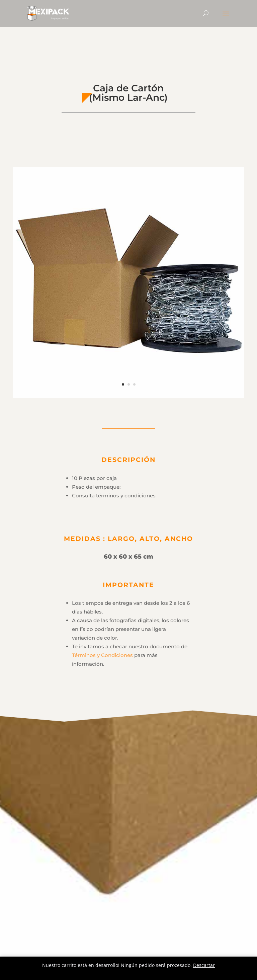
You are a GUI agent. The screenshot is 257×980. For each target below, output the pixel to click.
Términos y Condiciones (102, 655)
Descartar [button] (204, 965)
